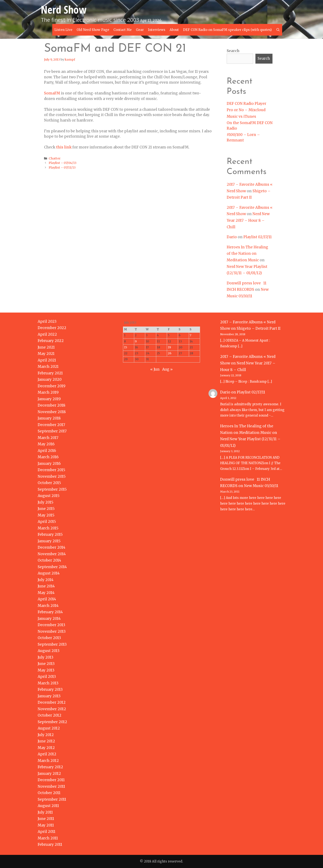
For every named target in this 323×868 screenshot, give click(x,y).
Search (233, 51)
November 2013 (52, 631)
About (174, 30)
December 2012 (52, 702)
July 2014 (46, 580)
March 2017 (48, 438)
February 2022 (51, 341)
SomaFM (52, 93)
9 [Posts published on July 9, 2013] (136, 341)
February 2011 (50, 844)
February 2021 (50, 373)
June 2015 (46, 509)
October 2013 (49, 638)
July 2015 (46, 502)
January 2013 (49, 696)
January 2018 (49, 418)
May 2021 (46, 354)
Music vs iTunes (241, 116)
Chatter (55, 158)
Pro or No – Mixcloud (246, 110)
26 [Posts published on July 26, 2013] (170, 353)
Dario (232, 237)
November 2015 (52, 476)
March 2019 (48, 392)
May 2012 (46, 748)
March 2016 (48, 457)
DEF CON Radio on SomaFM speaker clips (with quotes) (227, 30)
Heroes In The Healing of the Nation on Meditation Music (247, 254)
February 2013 (50, 689)
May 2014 (46, 593)
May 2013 (46, 670)
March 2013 (48, 683)
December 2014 (52, 547)
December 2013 (51, 625)
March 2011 (48, 838)
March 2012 (48, 761)
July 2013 (46, 657)
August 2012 (49, 728)
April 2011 (47, 832)
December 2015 (51, 470)
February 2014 (50, 612)
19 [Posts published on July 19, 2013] (169, 347)
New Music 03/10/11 (261, 486)
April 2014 (47, 599)
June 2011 (46, 819)
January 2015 (49, 541)
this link (64, 147)
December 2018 (52, 405)
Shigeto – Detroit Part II (259, 328)
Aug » (167, 369)
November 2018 (52, 412)
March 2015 (48, 528)
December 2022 (52, 328)
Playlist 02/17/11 (258, 237)
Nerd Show (64, 10)
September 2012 (52, 722)
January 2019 (49, 399)
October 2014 (49, 560)
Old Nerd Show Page (93, 30)
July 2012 (46, 735)
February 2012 (50, 767)
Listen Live (63, 30)
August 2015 (49, 496)
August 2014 (49, 573)
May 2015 (46, 515)
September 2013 (52, 644)
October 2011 (49, 793)
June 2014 (46, 586)
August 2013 (49, 651)
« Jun (155, 369)
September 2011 (52, 799)
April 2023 (47, 321)
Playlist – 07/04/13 (63, 163)
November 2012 (52, 709)
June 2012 (46, 741)
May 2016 (46, 444)
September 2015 (52, 489)
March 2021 (48, 367)
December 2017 (51, 425)
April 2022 (47, 334)
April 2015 (47, 522)
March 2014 (48, 606)
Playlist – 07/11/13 (62, 168)
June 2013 (46, 664)
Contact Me (123, 30)
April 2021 (47, 360)
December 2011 (51, 780)
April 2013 (47, 677)
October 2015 (49, 483)
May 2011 (46, 825)
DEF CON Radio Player (246, 104)
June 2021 (46, 347)
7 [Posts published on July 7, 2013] (190, 335)
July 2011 (45, 812)
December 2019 (52, 386)
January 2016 (49, 464)
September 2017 (52, 431)
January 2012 (49, 774)
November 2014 (52, 554)
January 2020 (50, 379)
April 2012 (47, 754)
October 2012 (50, 715)
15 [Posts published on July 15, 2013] (126, 347)
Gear (140, 30)
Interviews (157, 30)
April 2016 (47, 451)
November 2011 (51, 786)
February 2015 (50, 534)
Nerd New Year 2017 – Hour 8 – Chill (248, 220)
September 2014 (52, 567)
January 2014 (49, 619)
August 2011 (48, 806)
